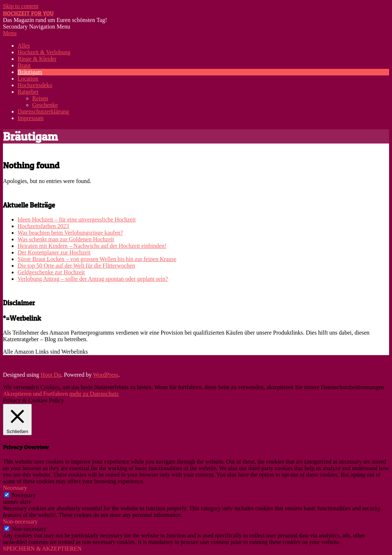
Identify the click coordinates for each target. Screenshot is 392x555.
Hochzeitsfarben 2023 (43, 226)
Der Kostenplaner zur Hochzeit (54, 252)
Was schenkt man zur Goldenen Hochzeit (66, 239)
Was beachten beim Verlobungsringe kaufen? (70, 233)
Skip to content (21, 6)
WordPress (105, 375)
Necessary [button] (15, 488)
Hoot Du (51, 375)
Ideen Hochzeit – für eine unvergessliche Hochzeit (77, 219)
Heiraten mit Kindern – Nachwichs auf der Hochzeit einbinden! (92, 246)
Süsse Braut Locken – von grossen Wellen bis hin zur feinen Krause (97, 259)
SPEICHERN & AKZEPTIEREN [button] (42, 549)
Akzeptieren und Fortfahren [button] (35, 394)
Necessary (24, 495)
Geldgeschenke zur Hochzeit (51, 272)
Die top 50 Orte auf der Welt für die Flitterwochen (76, 266)
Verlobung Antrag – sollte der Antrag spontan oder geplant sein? (93, 279)
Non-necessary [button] (20, 522)
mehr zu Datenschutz (94, 394)
